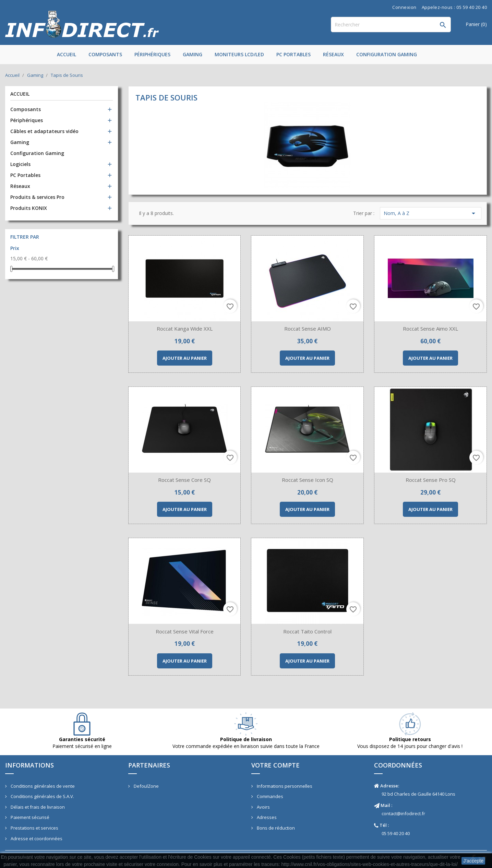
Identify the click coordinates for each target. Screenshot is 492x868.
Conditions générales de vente (42, 786)
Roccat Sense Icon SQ (308, 480)
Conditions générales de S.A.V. (42, 796)
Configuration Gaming (387, 54)
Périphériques (152, 54)
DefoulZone (146, 786)
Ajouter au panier (185, 358)
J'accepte (473, 861)
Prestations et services (34, 828)
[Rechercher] (391, 25)
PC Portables (293, 54)
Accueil (67, 54)
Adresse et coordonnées (36, 839)
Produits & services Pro (37, 197)
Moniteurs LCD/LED (239, 54)
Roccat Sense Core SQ (184, 480)
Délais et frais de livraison (37, 807)
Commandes (269, 796)
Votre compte (275, 765)
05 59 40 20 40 (396, 833)
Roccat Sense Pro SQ (431, 480)
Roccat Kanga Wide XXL (185, 329)
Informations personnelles (284, 786)
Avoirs (263, 807)
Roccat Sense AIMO (308, 329)
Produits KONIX (29, 208)
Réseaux (333, 54)
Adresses (266, 817)
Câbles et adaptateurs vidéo (44, 131)
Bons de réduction (275, 828)
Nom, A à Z (431, 213)
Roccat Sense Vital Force (185, 631)
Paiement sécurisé (29, 817)
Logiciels (20, 164)
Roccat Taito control (307, 631)
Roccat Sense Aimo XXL (430, 329)
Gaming (193, 54)
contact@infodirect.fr (403, 813)
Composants (105, 54)
